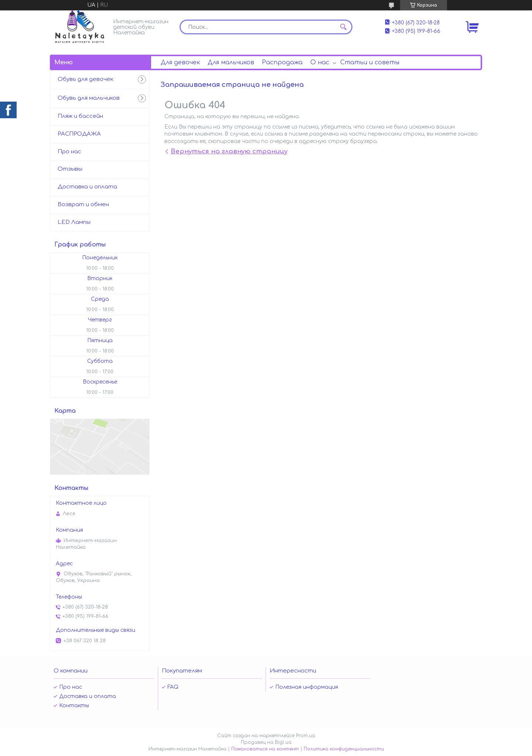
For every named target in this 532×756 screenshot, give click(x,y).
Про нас (69, 152)
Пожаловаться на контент (265, 749)
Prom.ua (306, 736)
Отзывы (70, 169)
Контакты (74, 706)
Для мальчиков (231, 62)
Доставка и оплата (87, 187)
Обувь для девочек (86, 79)
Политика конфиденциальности (344, 749)
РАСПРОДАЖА (79, 134)
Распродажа (282, 62)
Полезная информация (307, 687)
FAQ (173, 687)
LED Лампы (74, 222)
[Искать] (343, 27)
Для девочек (180, 62)
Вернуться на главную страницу (229, 151)
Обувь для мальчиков (89, 98)
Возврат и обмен (83, 205)
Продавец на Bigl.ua (266, 742)
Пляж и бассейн (80, 116)
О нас (320, 62)
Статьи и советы (370, 62)
